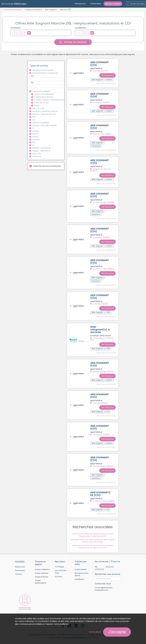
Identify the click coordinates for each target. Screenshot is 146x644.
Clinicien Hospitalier (41, 123)
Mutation (36, 140)
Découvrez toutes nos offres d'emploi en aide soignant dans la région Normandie (93, 539)
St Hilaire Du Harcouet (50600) (101, 169)
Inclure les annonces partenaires (47, 166)
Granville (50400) (99, 71)
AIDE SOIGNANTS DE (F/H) (99, 491)
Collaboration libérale (44, 97)
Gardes (36, 131)
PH (33, 145)
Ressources (80, 4)
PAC (34, 142)
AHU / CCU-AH (38, 108)
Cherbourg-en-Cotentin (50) (102, 336)
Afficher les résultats (73, 42)
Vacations (37, 156)
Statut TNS (36, 154)
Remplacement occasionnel (45, 73)
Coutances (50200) (100, 102)
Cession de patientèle (44, 94)
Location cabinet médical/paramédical (50, 100)
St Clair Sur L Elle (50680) (102, 201)
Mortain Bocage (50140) (102, 369)
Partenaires (96, 4)
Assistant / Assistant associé (45, 111)
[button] (113, 4)
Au (32, 83)
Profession (16, 28)
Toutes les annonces (13, 10)
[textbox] (32, 33)
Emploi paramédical (33, 10)
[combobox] (41, 33)
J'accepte (117, 632)
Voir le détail (95, 632)
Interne (35, 137)
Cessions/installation (41, 91)
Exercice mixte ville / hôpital (44, 125)
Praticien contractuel (41, 148)
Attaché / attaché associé (44, 114)
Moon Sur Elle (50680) (101, 133)
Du (32, 76)
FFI (33, 128)
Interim (35, 134)
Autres (37, 105)
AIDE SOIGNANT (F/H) (100, 64)
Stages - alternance (41, 151)
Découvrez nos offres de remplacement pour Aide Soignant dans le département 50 (93, 533)
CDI (34, 120)
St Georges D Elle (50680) (103, 499)
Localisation (81, 28)
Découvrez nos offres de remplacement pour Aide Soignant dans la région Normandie (93, 545)
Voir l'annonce (107, 75)
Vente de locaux (41, 103)
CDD (34, 117)
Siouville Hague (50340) (102, 462)
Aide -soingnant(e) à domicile (100, 327)
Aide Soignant (51, 10)
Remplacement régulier (43, 70)
